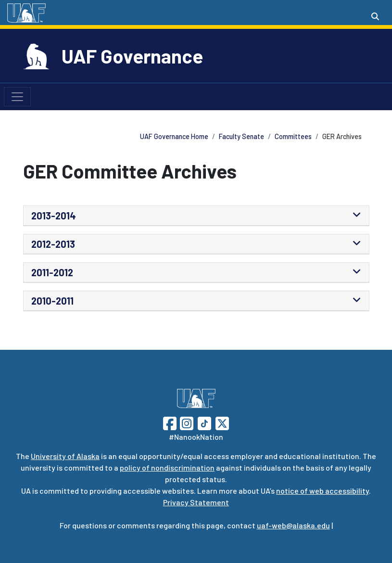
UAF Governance (132, 56)
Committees (293, 136)
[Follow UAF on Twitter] (222, 422)
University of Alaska (65, 456)
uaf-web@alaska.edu (293, 525)
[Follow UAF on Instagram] (186, 422)
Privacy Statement (196, 502)
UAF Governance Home (174, 136)
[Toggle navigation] (17, 97)
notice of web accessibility (322, 491)
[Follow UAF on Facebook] (170, 422)
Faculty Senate (241, 136)
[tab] (196, 216)
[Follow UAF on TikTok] (204, 422)
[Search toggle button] (375, 16)
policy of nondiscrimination (167, 467)
